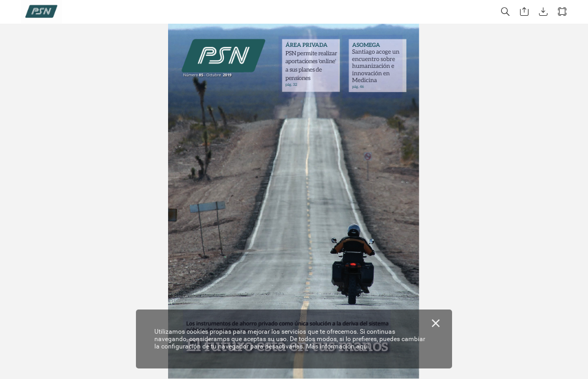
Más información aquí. (338, 346)
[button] (505, 12)
